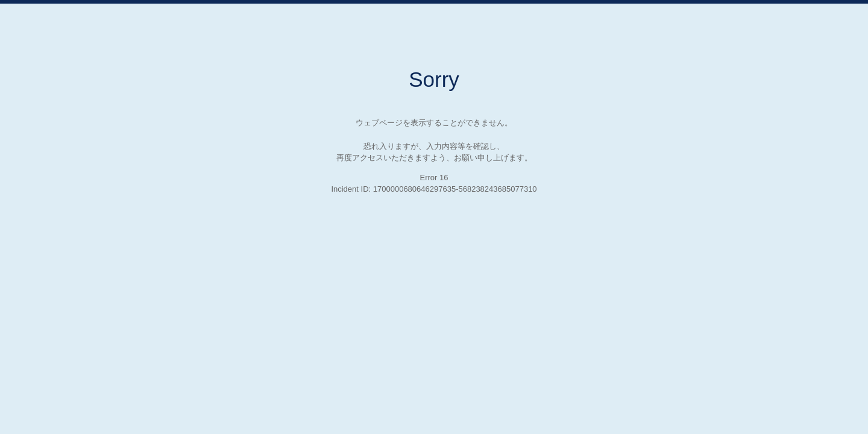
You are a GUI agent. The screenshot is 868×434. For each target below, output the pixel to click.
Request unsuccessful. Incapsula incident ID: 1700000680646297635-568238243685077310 (434, 217)
